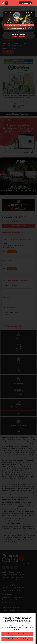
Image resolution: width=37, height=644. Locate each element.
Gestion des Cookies (18, 627)
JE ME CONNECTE (25, 3)
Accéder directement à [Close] (18, 36)
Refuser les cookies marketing (17, 639)
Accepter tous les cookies (17, 634)
